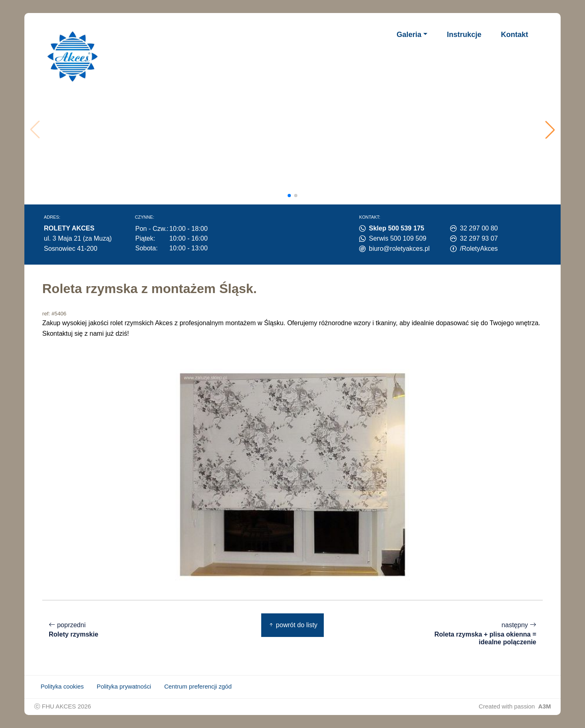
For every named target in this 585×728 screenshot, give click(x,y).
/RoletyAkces (479, 249)
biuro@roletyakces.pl (399, 249)
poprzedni (74, 630)
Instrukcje (464, 35)
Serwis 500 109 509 (398, 238)
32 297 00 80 (479, 228)
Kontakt (515, 35)
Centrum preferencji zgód (198, 687)
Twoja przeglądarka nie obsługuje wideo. (295, 130)
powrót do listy (293, 625)
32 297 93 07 (479, 238)
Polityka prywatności (124, 687)
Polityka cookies (62, 687)
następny (482, 634)
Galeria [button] (409, 35)
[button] (550, 130)
